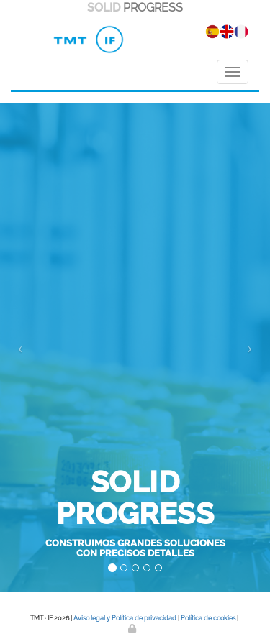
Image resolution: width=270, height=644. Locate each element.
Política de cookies (208, 618)
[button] (20, 348)
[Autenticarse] (133, 629)
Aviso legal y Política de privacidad (125, 618)
